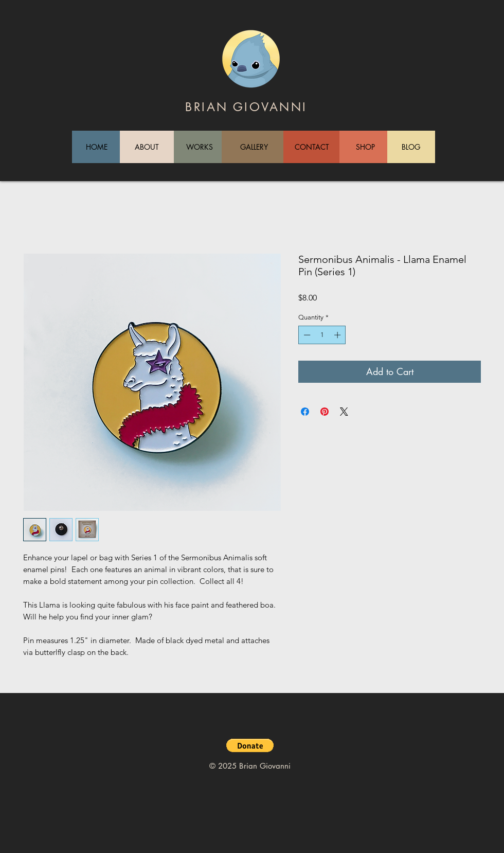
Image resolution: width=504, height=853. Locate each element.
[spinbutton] (322, 335)
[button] (250, 745)
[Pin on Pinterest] (325, 412)
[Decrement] (306, 335)
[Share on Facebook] (305, 412)
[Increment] (338, 335)
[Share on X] (344, 412)
